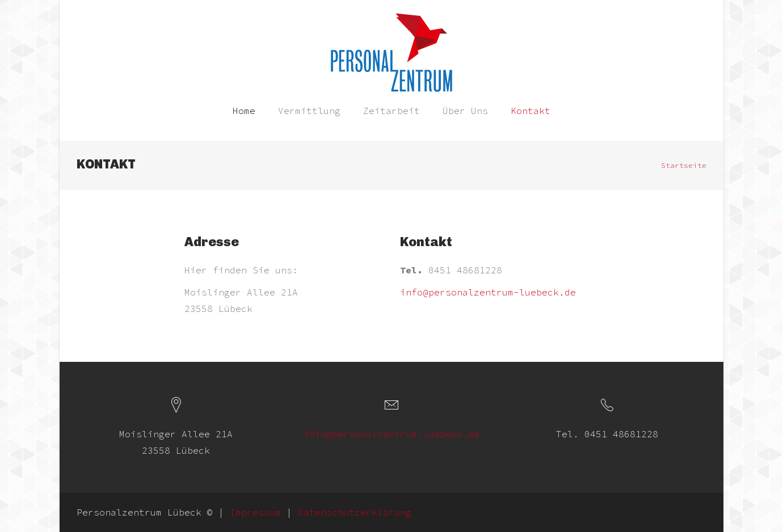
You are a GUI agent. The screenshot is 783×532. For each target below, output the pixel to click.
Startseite (684, 165)
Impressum (255, 512)
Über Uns (465, 111)
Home (244, 111)
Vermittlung (309, 111)
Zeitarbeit (392, 111)
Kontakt (531, 111)
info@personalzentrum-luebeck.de (488, 292)
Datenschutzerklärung (355, 512)
